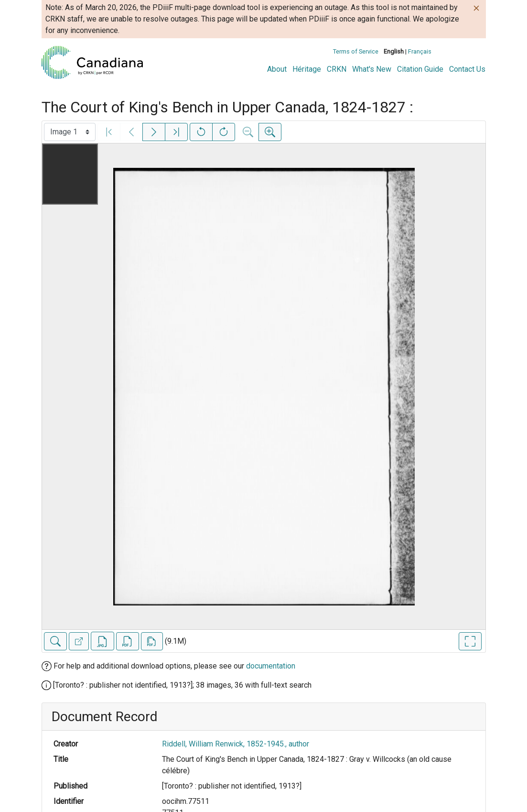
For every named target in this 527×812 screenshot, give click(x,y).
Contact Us (467, 69)
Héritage (307, 69)
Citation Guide (420, 69)
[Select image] (70, 132)
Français (420, 51)
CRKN (337, 69)
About (277, 69)
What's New (372, 69)
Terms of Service (356, 51)
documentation (271, 666)
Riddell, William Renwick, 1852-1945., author (236, 744)
